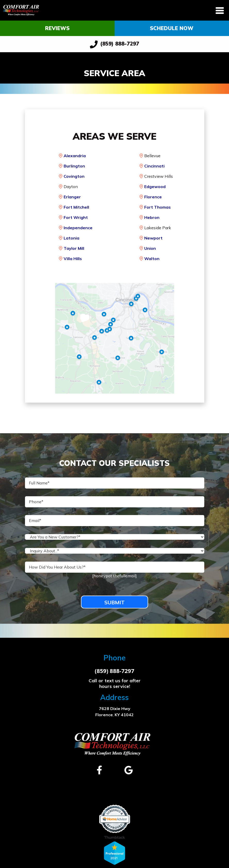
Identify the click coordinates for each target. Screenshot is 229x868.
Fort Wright (76, 217)
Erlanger (72, 197)
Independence (78, 228)
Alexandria (75, 156)
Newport (153, 238)
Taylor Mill (74, 248)
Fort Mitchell (76, 207)
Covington (74, 176)
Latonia (71, 238)
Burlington (74, 166)
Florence (153, 197)
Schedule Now (172, 28)
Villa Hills (73, 259)
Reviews (57, 28)
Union (150, 248)
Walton (152, 259)
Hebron (152, 217)
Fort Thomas (158, 207)
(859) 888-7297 (114, 44)
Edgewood (155, 187)
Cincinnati (154, 166)
